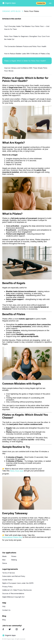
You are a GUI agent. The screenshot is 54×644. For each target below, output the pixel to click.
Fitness (14, 556)
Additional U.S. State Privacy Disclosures (17, 590)
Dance (5, 563)
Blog (4, 620)
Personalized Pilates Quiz (12, 537)
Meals (4, 556)
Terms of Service (9, 573)
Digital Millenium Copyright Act (13, 597)
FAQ (4, 606)
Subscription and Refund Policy (14, 576)
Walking (14, 560)
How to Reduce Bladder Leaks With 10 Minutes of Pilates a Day (27, 54)
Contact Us (41, 3)
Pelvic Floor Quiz (17, 471)
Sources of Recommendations (13, 593)
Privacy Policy (7, 587)
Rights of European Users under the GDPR (18, 583)
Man (4, 560)
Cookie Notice (7, 580)
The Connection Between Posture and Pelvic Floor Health (25, 46)
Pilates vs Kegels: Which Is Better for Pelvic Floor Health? (25, 61)
